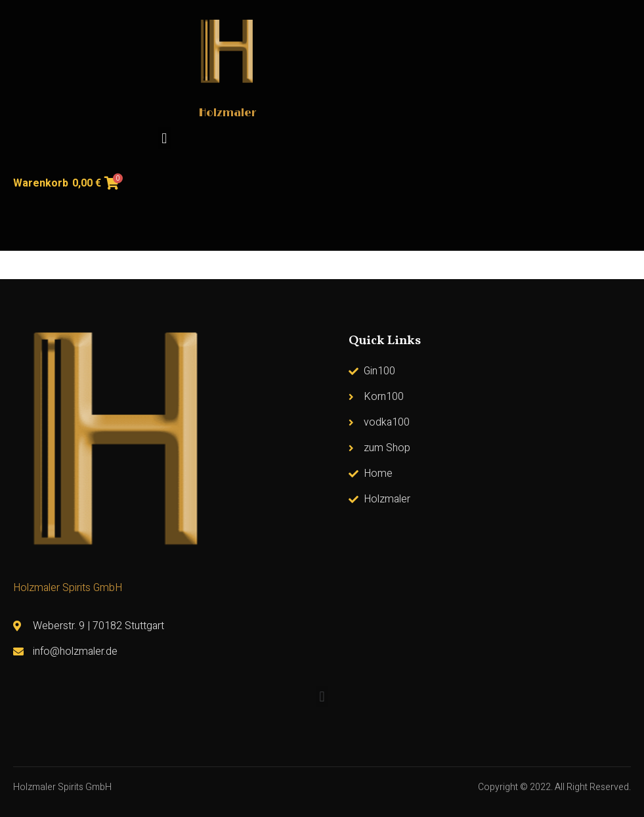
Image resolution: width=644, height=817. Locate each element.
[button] (164, 138)
